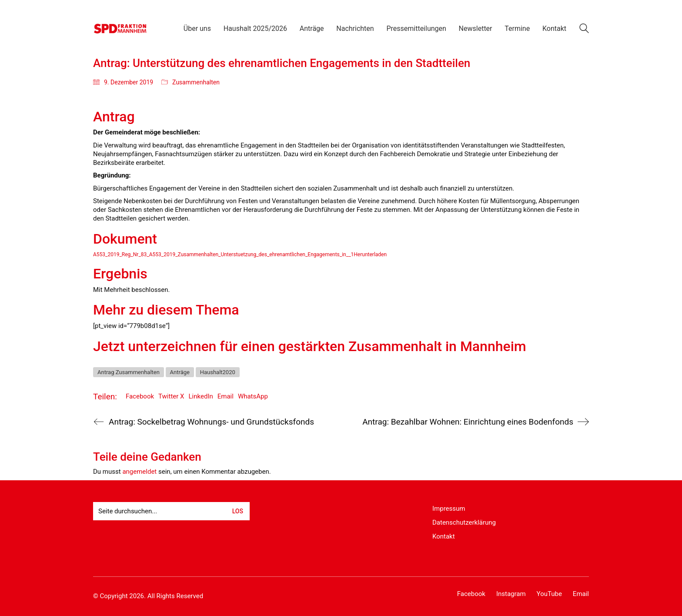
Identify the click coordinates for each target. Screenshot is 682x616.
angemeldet (139, 472)
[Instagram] (511, 594)
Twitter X (171, 396)
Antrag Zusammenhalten (129, 372)
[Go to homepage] (120, 28)
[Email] (581, 594)
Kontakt (444, 536)
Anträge (180, 372)
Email (226, 396)
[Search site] (584, 30)
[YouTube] (549, 594)
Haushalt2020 (218, 372)
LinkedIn (201, 396)
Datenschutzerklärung (464, 522)
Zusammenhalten (196, 82)
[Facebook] (471, 594)
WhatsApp (253, 396)
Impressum (449, 509)
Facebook (140, 396)
